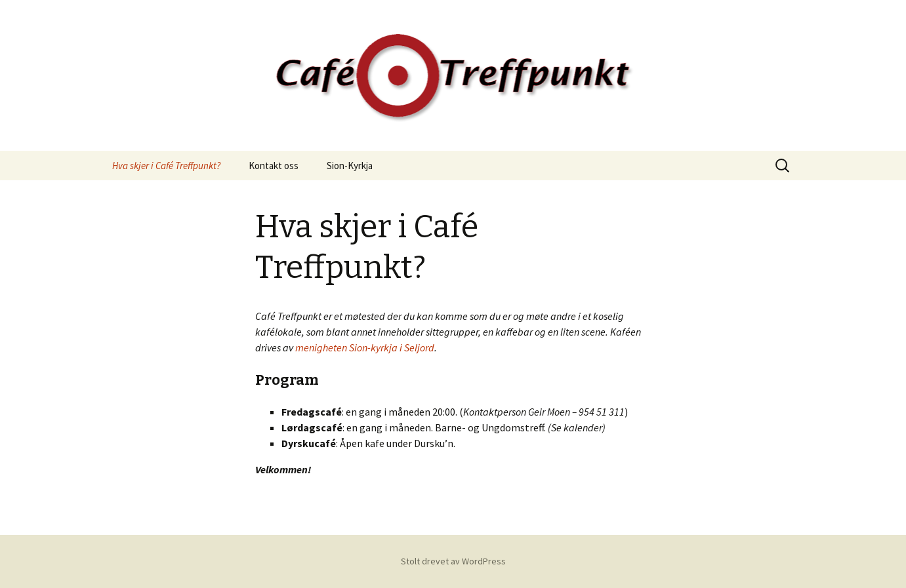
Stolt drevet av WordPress (453, 561)
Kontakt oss (274, 166)
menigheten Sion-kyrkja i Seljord (365, 347)
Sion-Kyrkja (350, 166)
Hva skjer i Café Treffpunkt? (166, 166)
